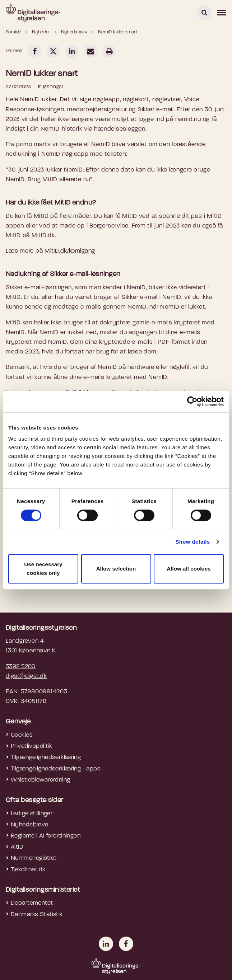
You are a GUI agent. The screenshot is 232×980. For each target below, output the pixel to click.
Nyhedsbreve (30, 825)
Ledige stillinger (32, 814)
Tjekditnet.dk (28, 870)
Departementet (32, 903)
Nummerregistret (34, 858)
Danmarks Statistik (37, 915)
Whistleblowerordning (41, 780)
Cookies (22, 735)
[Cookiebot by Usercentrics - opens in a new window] (192, 402)
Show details (192, 542)
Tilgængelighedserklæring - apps (56, 769)
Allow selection (116, 569)
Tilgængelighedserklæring (46, 757)
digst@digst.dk (26, 676)
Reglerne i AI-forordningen (46, 836)
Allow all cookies (189, 569)
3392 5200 (21, 667)
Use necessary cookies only (43, 569)
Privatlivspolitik (31, 746)
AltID (17, 847)
